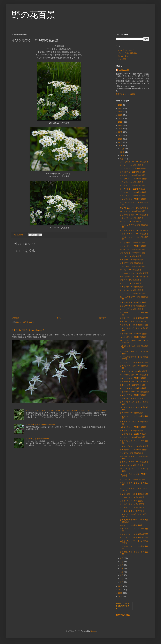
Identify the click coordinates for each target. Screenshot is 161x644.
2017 (121, 135)
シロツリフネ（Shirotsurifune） (38, 439)
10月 (122, 155)
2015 (121, 142)
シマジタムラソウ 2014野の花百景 (134, 162)
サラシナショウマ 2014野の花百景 (134, 277)
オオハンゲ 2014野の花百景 (132, 309)
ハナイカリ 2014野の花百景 (132, 260)
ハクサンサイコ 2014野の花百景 (133, 427)
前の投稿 (103, 318)
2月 (122, 579)
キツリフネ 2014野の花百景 (132, 290)
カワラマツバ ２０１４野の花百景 (134, 362)
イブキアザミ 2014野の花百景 (132, 243)
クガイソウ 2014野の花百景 (132, 431)
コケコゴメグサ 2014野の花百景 (133, 334)
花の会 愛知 (123, 56)
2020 (121, 125)
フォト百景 (122, 59)
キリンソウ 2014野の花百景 (132, 165)
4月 (122, 572)
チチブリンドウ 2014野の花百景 (133, 199)
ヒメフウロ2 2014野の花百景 (133, 189)
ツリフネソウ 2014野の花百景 (132, 294)
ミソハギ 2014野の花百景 (131, 256)
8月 (122, 558)
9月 (122, 159)
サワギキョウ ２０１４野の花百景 (134, 325)
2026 (121, 105)
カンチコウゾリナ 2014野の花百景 (134, 375)
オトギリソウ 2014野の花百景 (132, 175)
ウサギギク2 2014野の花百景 (133, 169)
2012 (121, 590)
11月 (122, 152)
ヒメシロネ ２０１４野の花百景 (133, 322)
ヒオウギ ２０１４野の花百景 (132, 504)
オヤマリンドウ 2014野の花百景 (133, 434)
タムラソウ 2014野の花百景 (132, 413)
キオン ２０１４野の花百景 (131, 525)
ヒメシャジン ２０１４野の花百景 (134, 534)
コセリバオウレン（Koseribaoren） (28, 330)
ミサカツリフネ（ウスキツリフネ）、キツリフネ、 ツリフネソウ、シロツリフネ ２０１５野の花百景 (66, 410)
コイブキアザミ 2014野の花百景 (133, 246)
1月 (122, 582)
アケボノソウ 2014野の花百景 (132, 253)
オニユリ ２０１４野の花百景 (132, 508)
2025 (121, 108)
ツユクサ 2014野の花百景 (131, 280)
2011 (121, 593)
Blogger (94, 631)
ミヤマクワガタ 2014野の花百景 (133, 395)
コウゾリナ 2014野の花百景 (132, 182)
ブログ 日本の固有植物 (127, 53)
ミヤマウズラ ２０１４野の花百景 (134, 494)
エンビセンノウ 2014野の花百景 (133, 378)
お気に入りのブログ (126, 50)
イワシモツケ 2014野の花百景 (132, 480)
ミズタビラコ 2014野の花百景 (132, 172)
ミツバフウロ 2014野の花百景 (132, 196)
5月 (122, 568)
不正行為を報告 (123, 615)
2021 (121, 122)
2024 (121, 112)
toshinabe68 (124, 70)
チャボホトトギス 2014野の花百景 (134, 215)
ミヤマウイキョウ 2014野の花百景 (134, 381)
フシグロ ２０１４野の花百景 (132, 497)
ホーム (59, 318)
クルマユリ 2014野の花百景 (132, 398)
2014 (121, 146)
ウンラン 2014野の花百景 (131, 270)
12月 (122, 149)
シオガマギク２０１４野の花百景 (133, 306)
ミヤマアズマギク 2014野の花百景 (134, 446)
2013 (121, 586)
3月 (122, 575)
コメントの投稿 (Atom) (25, 322)
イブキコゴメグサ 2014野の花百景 (134, 230)
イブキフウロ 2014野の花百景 (132, 186)
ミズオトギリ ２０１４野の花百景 (134, 318)
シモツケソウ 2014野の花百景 (132, 385)
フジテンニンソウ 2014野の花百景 (134, 208)
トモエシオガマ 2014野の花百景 (133, 302)
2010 (121, 596)
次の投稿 (16, 318)
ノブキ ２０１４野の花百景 (131, 501)
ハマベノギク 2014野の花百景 (132, 249)
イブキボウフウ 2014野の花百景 (133, 179)
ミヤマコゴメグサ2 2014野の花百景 (135, 392)
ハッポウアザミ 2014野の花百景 (133, 337)
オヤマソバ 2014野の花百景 (132, 465)
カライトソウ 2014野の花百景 (132, 437)
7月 (122, 562)
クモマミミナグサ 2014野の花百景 (134, 462)
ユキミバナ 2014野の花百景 (132, 287)
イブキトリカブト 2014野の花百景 (134, 234)
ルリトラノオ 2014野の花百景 (132, 211)
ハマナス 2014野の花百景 (131, 221)
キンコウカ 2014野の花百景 (132, 453)
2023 (121, 115)
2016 (121, 139)
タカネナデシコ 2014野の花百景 (133, 450)
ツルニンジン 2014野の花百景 (132, 266)
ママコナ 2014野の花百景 (131, 283)
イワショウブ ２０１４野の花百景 (134, 538)
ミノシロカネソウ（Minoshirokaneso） (41, 425)
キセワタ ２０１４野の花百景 (132, 511)
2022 (121, 119)
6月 (122, 565)
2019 (121, 129)
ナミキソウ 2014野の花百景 (132, 263)
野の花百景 (34, 15)
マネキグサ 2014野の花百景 (132, 218)
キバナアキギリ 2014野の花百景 (133, 388)
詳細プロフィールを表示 (125, 94)
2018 (121, 132)
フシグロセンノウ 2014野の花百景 (134, 273)
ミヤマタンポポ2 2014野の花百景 (134, 371)
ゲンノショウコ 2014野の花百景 (133, 192)
